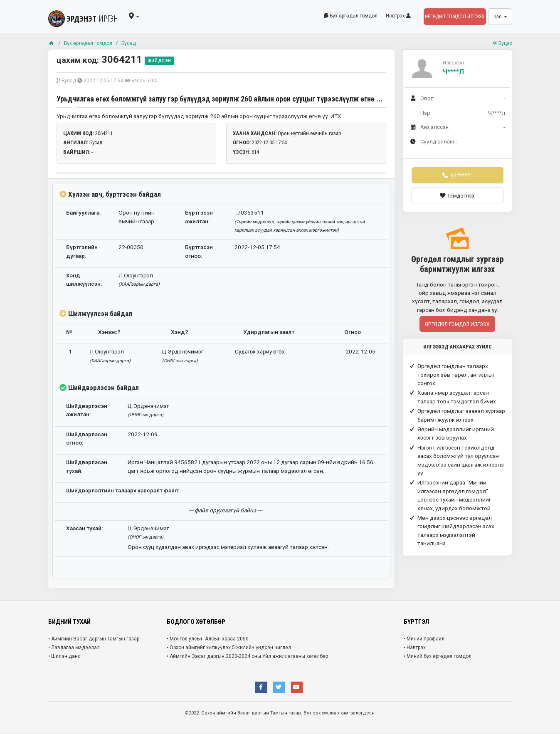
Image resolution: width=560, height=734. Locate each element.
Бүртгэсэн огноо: (199, 251)
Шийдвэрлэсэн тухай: (87, 466)
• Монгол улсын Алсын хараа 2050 (208, 639)
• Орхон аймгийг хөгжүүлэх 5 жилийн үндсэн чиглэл (229, 648)
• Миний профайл (424, 639)
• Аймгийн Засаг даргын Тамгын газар (94, 639)
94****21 (457, 175)
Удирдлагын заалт (269, 332)
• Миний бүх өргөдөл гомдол (438, 656)
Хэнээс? (109, 332)
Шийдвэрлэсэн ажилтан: (87, 410)
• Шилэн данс (64, 656)
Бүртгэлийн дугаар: (82, 251)
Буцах (501, 43)
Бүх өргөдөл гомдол (351, 16)
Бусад (137, 43)
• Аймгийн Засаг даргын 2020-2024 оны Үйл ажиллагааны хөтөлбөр (247, 656)
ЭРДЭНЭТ (86, 17)
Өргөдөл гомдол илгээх (455, 17)
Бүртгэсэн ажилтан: (199, 217)
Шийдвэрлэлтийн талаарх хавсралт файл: (123, 490)
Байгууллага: (83, 213)
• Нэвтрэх (415, 648)
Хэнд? (180, 332)
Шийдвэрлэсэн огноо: (87, 438)
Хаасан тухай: (84, 528)
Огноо (353, 332)
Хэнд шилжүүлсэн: (84, 279)
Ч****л (453, 72)
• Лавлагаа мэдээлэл (74, 648)
